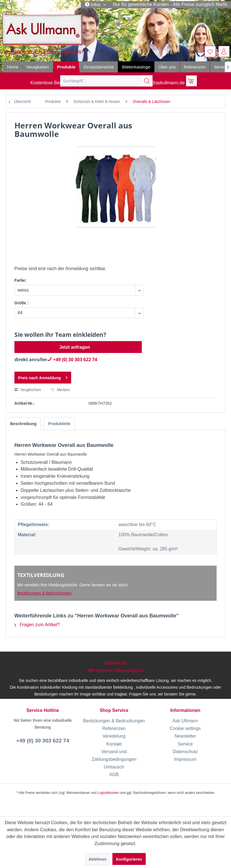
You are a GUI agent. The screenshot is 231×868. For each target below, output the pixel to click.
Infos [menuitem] (93, 5)
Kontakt (114, 744)
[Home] (13, 67)
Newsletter (185, 736)
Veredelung (114, 736)
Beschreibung (23, 424)
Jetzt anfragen (75, 347)
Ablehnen (97, 859)
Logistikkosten (108, 793)
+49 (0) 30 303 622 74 (72, 359)
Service (185, 744)
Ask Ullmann (185, 721)
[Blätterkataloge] (136, 67)
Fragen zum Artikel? (37, 625)
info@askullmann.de (160, 83)
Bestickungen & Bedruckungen (44, 593)
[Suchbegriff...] (106, 81)
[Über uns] (167, 67)
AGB (114, 775)
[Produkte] (66, 67)
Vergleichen (28, 390)
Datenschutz (185, 752)
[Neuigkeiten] (38, 67)
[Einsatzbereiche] (99, 67)
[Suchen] (147, 81)
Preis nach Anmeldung (43, 377)
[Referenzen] (195, 67)
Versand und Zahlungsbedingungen (114, 755)
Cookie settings (185, 728)
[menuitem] (210, 51)
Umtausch (114, 767)
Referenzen (114, 728)
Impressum (185, 759)
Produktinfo (59, 424)
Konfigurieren (129, 859)
